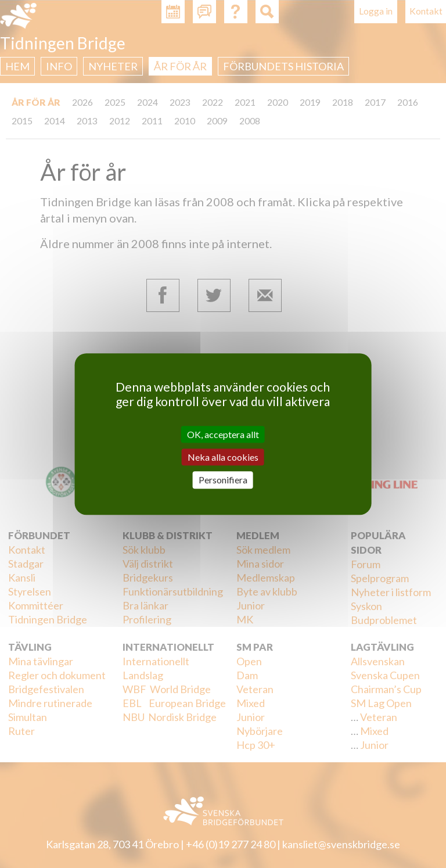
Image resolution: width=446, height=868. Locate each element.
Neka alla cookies (223, 457)
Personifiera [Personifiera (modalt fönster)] (223, 480)
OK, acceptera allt (223, 434)
